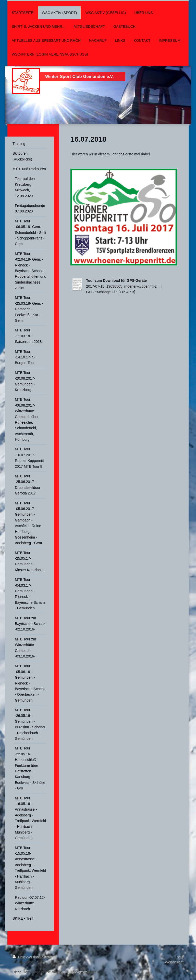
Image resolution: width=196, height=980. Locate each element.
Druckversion (26, 957)
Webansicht (174, 962)
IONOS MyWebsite (73, 972)
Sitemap (48, 957)
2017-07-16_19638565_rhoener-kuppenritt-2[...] (124, 286)
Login (179, 957)
